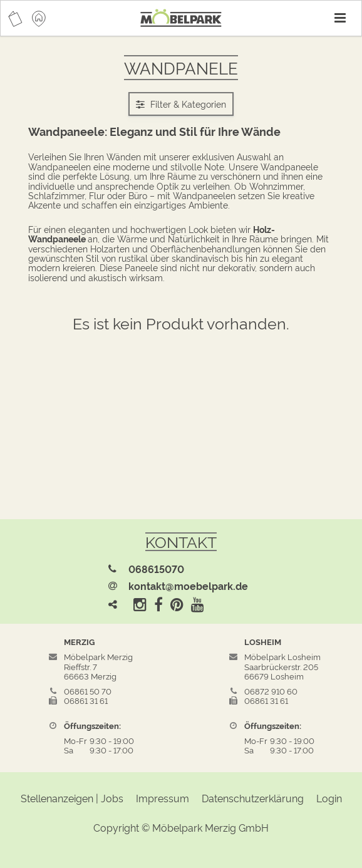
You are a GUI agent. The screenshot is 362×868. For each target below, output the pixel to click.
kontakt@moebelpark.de (188, 586)
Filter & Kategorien (181, 104)
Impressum (163, 798)
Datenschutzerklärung (253, 798)
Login (329, 798)
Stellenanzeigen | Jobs (72, 798)
